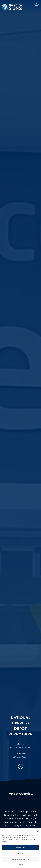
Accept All (20, 847)
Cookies (21, 865)
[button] (38, 831)
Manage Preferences (20, 859)
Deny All (21, 853)
